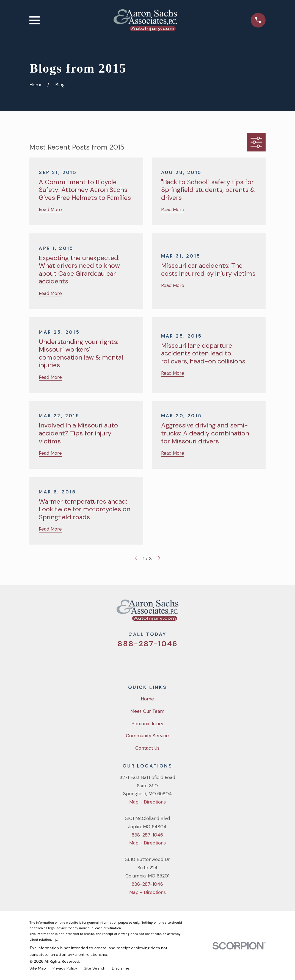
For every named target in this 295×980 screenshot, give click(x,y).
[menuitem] (38, 968)
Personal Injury (147, 724)
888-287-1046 (147, 644)
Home (147, 699)
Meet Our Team (147, 711)
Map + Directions (147, 802)
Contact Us (147, 748)
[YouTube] (155, 662)
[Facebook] (140, 662)
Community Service (147, 736)
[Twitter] (125, 662)
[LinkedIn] (170, 662)
